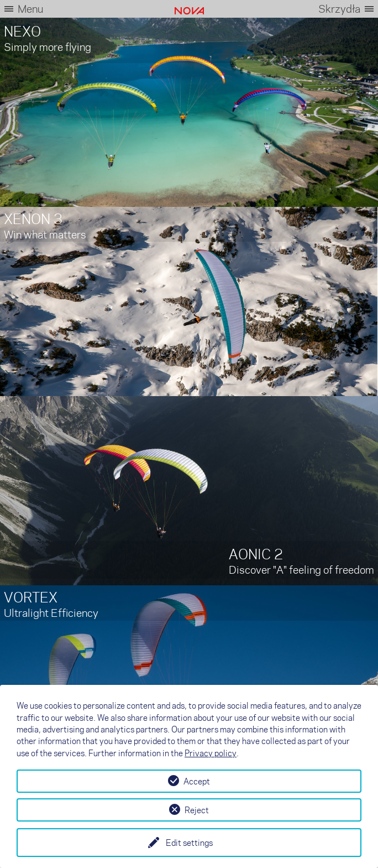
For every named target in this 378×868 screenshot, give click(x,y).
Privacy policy (211, 753)
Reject (197, 810)
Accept (197, 781)
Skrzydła (339, 9)
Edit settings (189, 843)
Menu (30, 9)
